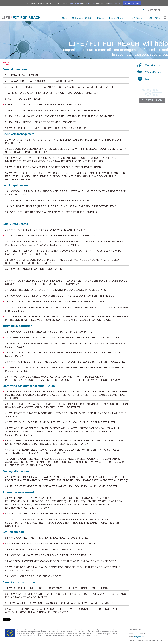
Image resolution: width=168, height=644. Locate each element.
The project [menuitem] (136, 18)
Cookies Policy (75, 3)
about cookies (115, 3)
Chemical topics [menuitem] (82, 18)
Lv (148, 10)
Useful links (153, 65)
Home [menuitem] (64, 18)
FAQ (147, 79)
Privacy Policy (90, 3)
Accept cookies (132, 3)
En (144, 10)
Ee (155, 10)
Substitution (152, 100)
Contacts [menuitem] (155, 18)
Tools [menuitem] (100, 18)
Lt (151, 10)
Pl (159, 10)
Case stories (153, 72)
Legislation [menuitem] (116, 18)
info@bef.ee (139, 637)
